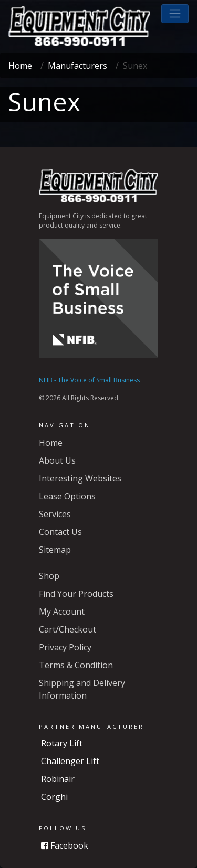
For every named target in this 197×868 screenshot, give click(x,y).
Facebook (65, 845)
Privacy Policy (65, 647)
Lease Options (67, 496)
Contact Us (60, 532)
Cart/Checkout (68, 629)
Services (55, 514)
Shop (49, 576)
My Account (62, 612)
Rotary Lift (62, 743)
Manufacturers (77, 66)
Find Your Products (76, 594)
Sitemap (55, 550)
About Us (57, 460)
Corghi (54, 797)
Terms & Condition (76, 665)
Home (20, 66)
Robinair (58, 779)
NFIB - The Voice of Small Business (89, 380)
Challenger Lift (70, 761)
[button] (175, 14)
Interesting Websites (80, 478)
